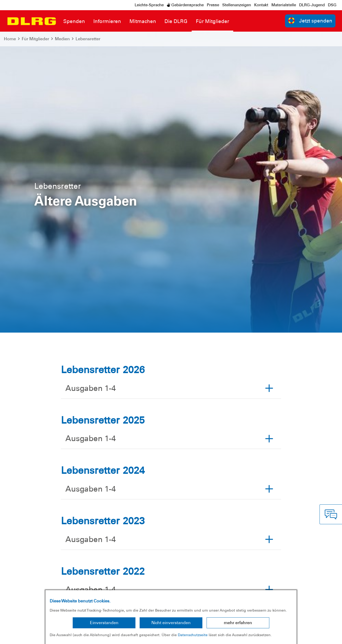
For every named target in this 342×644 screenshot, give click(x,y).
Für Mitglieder (35, 39)
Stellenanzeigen (237, 5)
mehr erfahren (238, 623)
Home (10, 39)
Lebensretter (88, 39)
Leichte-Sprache (149, 5)
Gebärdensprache (185, 5)
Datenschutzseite (193, 635)
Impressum (17, 636)
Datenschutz (44, 636)
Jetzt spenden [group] (310, 21)
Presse (213, 5)
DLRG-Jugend (312, 5)
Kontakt (261, 5)
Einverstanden (104, 623)
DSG (332, 5)
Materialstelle (284, 5)
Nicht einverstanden (171, 623)
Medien (62, 39)
